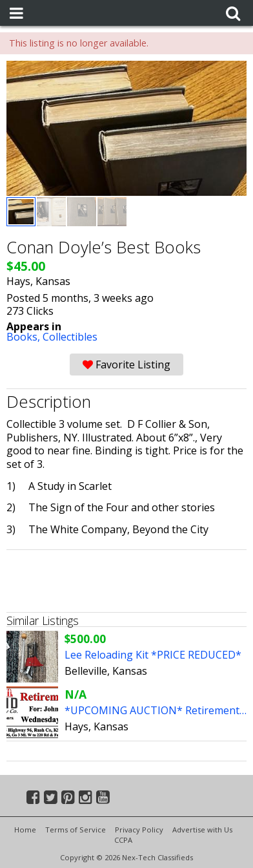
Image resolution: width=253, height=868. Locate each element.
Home (25, 830)
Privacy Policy (139, 830)
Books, (25, 337)
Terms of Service (76, 830)
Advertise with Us (202, 830)
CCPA (123, 840)
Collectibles (70, 337)
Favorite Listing (126, 365)
